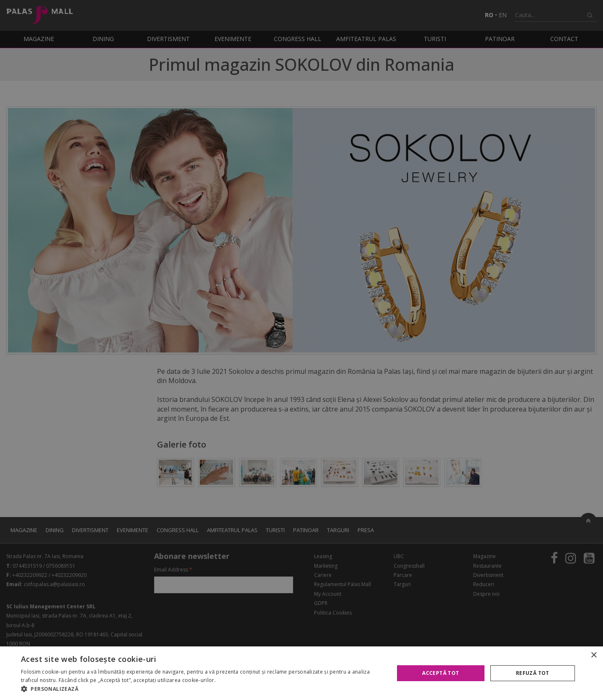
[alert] (301, 350)
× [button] (594, 655)
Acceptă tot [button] (441, 673)
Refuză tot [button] (533, 673)
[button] (202, 689)
